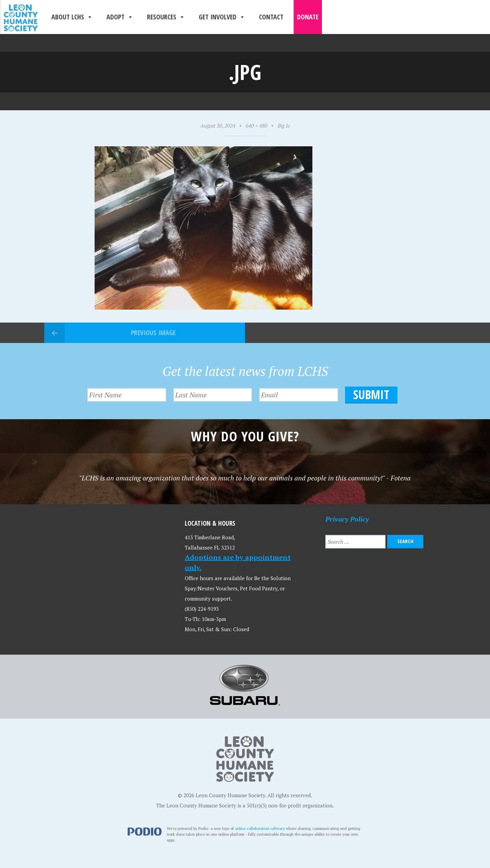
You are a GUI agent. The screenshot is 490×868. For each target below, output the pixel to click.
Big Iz (284, 126)
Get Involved (222, 17)
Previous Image (153, 333)
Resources (166, 17)
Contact (271, 17)
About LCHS (72, 17)
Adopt (120, 17)
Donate (308, 17)
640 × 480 (257, 126)
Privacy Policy (347, 519)
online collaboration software (260, 828)
